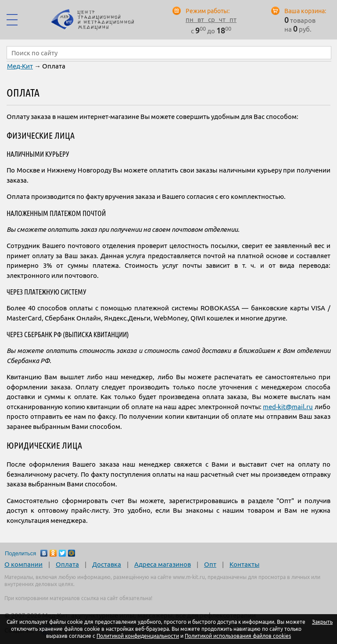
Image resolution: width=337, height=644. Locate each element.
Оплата (67, 564)
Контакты (244, 564)
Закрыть (322, 622)
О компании (23, 564)
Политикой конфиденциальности (138, 636)
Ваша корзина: (305, 11)
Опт (210, 564)
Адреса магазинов (163, 564)
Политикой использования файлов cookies (238, 636)
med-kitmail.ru (288, 407)
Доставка (107, 564)
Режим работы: (208, 11)
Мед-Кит (20, 66)
